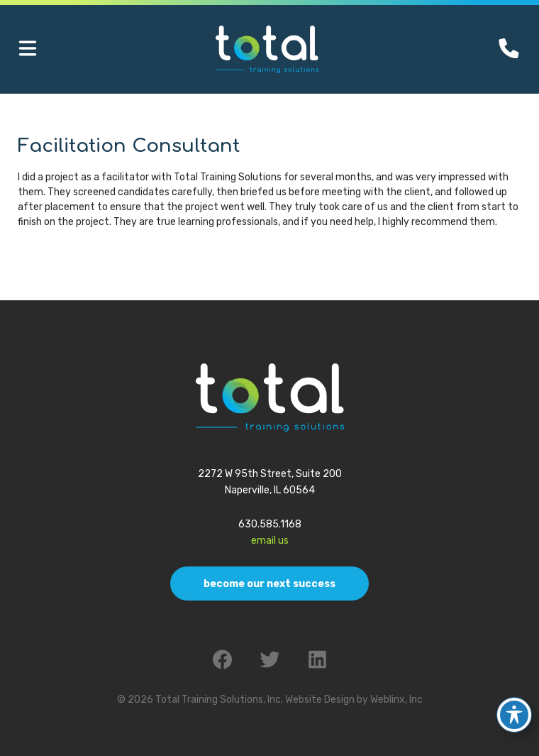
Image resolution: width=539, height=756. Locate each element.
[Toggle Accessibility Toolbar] (514, 709)
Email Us (270, 541)
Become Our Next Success (269, 584)
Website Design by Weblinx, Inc (354, 700)
